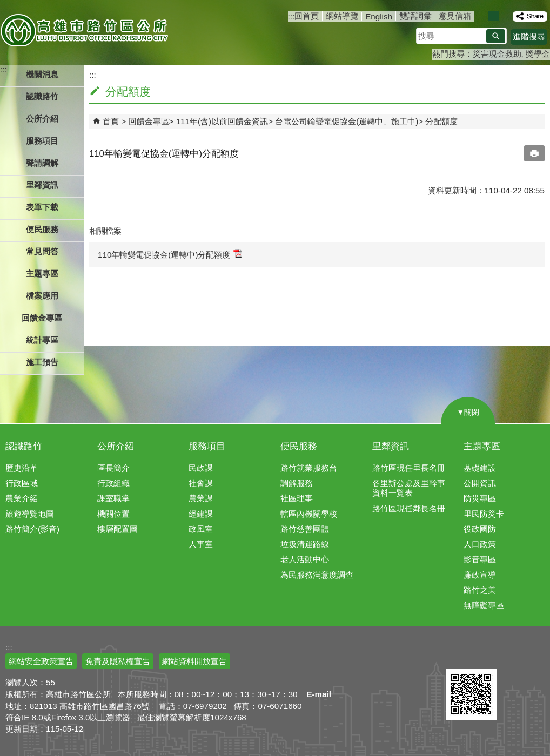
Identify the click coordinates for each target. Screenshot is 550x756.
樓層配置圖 (118, 529)
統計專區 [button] (42, 340)
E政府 (457, 655)
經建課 (201, 514)
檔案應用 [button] (42, 296)
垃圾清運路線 (305, 544)
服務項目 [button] (42, 141)
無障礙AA (511, 656)
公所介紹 (116, 446)
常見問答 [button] (42, 251)
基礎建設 (480, 468)
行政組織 (113, 483)
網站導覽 (342, 16)
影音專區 (480, 559)
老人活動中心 (305, 559)
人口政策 (480, 544)
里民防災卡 (484, 514)
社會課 (201, 483)
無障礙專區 (484, 605)
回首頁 (307, 16)
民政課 (201, 468)
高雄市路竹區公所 (85, 30)
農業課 (201, 498)
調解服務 (297, 483)
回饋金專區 (149, 121)
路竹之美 (480, 590)
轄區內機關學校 (309, 514)
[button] (496, 36)
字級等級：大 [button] (505, 16)
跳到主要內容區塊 (6, 6)
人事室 (201, 544)
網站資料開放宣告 (194, 661)
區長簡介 (113, 468)
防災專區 (480, 498)
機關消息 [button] (42, 74)
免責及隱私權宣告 (118, 661)
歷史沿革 (22, 468)
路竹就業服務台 (309, 468)
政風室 (201, 529)
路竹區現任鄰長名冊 (409, 508)
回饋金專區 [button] (42, 318)
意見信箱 (455, 16)
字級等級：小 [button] (482, 16)
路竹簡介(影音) (32, 529)
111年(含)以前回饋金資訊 (222, 121)
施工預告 (42, 362)
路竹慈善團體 (305, 529)
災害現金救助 (497, 54)
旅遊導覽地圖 (30, 514)
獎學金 (538, 54)
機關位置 (113, 514)
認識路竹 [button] (42, 96)
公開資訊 (480, 483)
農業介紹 (22, 498)
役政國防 (480, 529)
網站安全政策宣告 (41, 661)
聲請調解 (42, 163)
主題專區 (482, 446)
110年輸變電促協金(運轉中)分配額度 (170, 254)
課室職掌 (113, 498)
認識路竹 (24, 446)
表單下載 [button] (42, 207)
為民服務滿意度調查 (317, 575)
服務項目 (207, 446)
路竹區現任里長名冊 (409, 468)
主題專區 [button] (42, 274)
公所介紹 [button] (42, 119)
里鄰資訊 (391, 446)
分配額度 (441, 121)
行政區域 (22, 483)
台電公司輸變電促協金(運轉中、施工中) (347, 121)
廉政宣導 (480, 575)
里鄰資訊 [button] (42, 185)
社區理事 (297, 498)
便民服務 (299, 446)
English (379, 16)
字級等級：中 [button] (494, 16)
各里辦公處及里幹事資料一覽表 (409, 488)
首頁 (111, 121)
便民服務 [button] (42, 229)
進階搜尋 (529, 36)
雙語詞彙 (415, 16)
